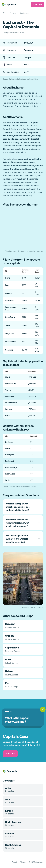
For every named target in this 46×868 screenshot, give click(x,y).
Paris (7, 285)
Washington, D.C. (12, 467)
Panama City (10, 384)
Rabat (8, 415)
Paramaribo (10, 474)
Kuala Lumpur (11, 403)
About (14, 862)
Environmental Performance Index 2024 (23, 79)
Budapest (9, 442)
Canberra (9, 350)
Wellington (10, 455)
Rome (8, 278)
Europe (13, 13)
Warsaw (9, 409)
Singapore (9, 333)
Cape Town (10, 317)
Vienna (8, 390)
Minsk (8, 377)
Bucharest (24, 13)
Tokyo (8, 325)
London (8, 293)
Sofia (7, 480)
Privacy (23, 862)
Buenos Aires (11, 342)
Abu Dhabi (10, 301)
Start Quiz (38, 5)
